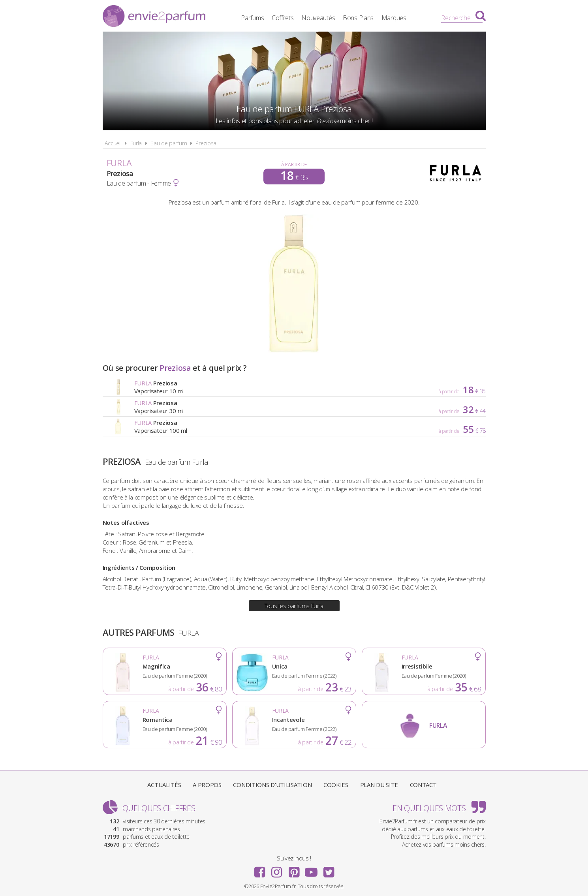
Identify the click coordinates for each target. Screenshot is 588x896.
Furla (136, 143)
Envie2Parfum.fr (154, 17)
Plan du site (379, 785)
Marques (394, 18)
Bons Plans (358, 18)
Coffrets (283, 18)
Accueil (113, 143)
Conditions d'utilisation (272, 785)
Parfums (252, 18)
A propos (207, 785)
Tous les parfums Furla (294, 606)
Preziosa (206, 143)
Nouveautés (318, 18)
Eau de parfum (169, 143)
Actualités (164, 785)
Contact (423, 785)
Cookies (336, 785)
